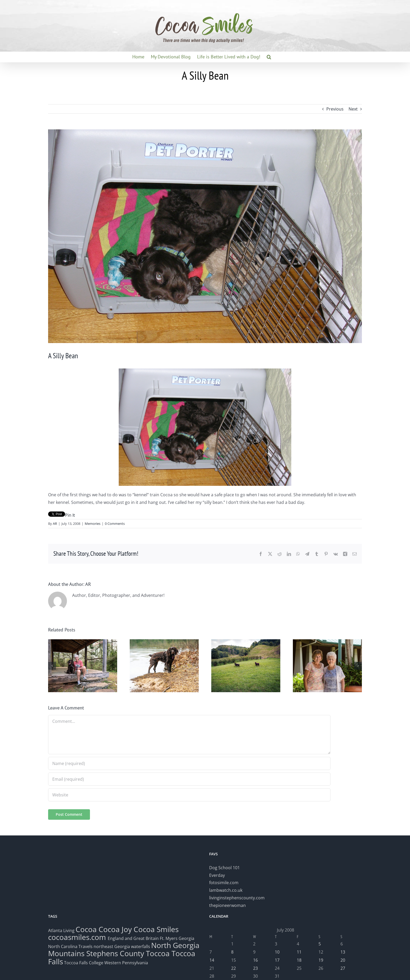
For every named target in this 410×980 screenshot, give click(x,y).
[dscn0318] (205, 236)
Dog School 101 (224, 868)
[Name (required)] (189, 763)
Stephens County (115, 953)
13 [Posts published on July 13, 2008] (343, 952)
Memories (93, 524)
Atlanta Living (61, 931)
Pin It (70, 515)
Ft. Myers (169, 938)
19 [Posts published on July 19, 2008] (321, 960)
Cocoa (86, 929)
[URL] (189, 795)
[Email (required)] (189, 779)
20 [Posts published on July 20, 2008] (343, 960)
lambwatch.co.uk (226, 890)
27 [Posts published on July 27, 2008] (343, 968)
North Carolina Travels (70, 946)
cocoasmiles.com (78, 937)
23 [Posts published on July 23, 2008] (255, 968)
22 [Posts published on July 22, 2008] (234, 968)
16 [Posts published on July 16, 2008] (255, 960)
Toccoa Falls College (83, 963)
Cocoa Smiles (156, 929)
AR (55, 524)
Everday (217, 875)
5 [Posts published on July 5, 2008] (320, 944)
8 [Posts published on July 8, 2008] (232, 952)
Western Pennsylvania (126, 963)
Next (353, 109)
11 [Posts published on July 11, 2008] (299, 952)
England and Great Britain (133, 938)
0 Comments (115, 524)
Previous (335, 109)
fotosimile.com (224, 883)
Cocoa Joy (115, 929)
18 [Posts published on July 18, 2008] (299, 960)
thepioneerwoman (227, 905)
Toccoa (158, 953)
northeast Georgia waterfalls (122, 946)
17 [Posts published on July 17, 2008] (277, 960)
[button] (269, 57)
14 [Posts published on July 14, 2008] (212, 960)
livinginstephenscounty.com (237, 898)
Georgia (186, 938)
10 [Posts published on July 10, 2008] (277, 952)
